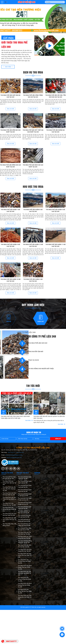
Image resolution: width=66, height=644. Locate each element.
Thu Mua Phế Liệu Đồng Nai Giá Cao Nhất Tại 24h (25, 591)
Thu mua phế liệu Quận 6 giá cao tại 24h (25, 482)
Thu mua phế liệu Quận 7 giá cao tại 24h (25, 478)
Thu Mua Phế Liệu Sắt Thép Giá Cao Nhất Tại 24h (9, 499)
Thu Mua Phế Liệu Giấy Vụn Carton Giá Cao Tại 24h (9, 519)
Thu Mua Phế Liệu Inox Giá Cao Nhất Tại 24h (9, 514)
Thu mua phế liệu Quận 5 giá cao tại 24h (25, 486)
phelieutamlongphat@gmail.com (14, 455)
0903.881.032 (20, 452)
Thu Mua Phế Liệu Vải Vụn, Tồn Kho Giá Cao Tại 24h (9, 489)
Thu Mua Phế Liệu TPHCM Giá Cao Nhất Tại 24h (24, 561)
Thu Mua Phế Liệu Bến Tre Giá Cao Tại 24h (25, 546)
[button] (2, 2)
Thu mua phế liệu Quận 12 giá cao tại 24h (25, 495)
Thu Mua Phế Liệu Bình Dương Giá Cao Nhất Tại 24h (25, 585)
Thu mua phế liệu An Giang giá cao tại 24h (24, 520)
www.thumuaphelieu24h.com (14, 458)
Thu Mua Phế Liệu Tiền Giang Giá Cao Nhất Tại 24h (25, 597)
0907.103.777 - (12, 452)
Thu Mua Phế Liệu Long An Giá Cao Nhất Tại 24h (24, 579)
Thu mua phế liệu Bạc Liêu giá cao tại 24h (24, 516)
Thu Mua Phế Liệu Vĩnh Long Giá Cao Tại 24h (25, 537)
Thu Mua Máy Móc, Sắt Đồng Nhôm (9, 525)
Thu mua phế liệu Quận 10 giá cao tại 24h (25, 503)
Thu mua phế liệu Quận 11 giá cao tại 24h (25, 499)
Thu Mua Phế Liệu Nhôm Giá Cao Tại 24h (9, 504)
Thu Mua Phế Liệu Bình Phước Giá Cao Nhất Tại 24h (25, 567)
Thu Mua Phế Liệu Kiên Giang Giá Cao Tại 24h (25, 550)
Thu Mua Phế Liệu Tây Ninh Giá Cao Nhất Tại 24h (24, 573)
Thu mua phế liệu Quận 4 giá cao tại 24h (25, 490)
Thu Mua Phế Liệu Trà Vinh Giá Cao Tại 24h (24, 533)
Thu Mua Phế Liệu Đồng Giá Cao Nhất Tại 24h (9, 509)
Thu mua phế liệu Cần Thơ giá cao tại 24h (24, 529)
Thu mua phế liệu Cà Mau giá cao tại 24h (24, 512)
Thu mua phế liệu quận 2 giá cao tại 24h (25, 508)
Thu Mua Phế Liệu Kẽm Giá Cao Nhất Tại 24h (10, 494)
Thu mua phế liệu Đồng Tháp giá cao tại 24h (25, 542)
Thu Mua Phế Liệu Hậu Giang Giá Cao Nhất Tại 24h (25, 555)
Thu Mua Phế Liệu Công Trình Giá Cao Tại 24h (9, 483)
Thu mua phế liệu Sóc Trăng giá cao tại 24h (24, 525)
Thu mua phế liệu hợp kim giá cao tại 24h (9, 478)
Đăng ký (58, 439)
